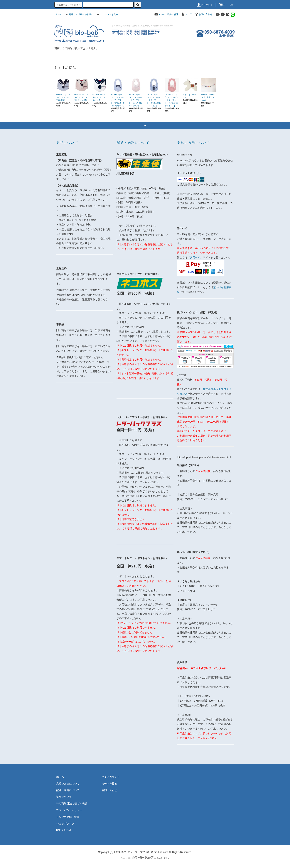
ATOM (67, 830)
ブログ (186, 14)
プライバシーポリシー (69, 810)
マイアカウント (111, 777)
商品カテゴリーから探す (79, 14)
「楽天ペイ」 (195, 257)
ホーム (59, 14)
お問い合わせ (203, 14)
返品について (64, 797)
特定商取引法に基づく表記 (72, 803)
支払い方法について (68, 784)
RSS (59, 830)
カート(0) (226, 5)
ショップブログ (65, 823)
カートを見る (109, 784)
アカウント (205, 5)
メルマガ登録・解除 (166, 14)
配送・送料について (68, 790)
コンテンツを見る (107, 14)
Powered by (145, 858)
